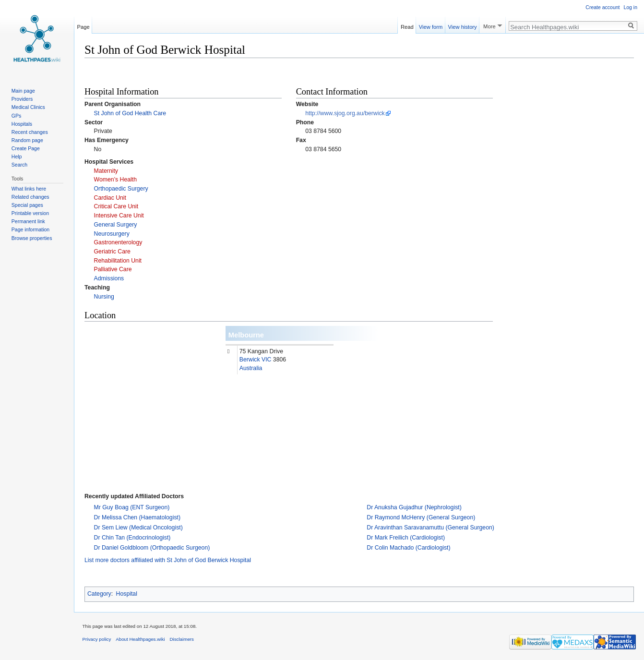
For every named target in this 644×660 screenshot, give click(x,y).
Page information (30, 229)
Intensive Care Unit (119, 216)
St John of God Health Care (130, 113)
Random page (27, 140)
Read (407, 25)
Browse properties (32, 238)
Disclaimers (182, 639)
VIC (266, 360)
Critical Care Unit (116, 206)
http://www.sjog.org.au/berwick (345, 113)
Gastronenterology (118, 242)
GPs (16, 116)
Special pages (27, 205)
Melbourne (246, 335)
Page (83, 25)
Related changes (30, 197)
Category (99, 594)
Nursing (104, 297)
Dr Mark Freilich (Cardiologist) (406, 538)
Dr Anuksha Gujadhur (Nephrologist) (414, 507)
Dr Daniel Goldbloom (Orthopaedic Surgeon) (152, 548)
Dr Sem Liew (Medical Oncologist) (138, 528)
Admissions (109, 278)
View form (431, 25)
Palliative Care (113, 269)
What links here (29, 189)
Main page (23, 91)
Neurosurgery (112, 234)
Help (17, 156)
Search (19, 165)
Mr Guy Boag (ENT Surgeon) (132, 507)
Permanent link (28, 221)
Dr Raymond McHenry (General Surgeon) (421, 517)
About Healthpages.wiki (140, 639)
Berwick (250, 360)
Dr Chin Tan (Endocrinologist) (132, 538)
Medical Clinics (28, 107)
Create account (602, 7)
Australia (251, 368)
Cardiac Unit (110, 198)
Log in (630, 7)
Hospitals (22, 124)
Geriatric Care (112, 252)
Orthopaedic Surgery (121, 189)
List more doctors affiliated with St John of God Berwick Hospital (168, 560)
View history (463, 25)
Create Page (26, 148)
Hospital (127, 594)
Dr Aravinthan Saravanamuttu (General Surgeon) (430, 528)
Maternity (106, 171)
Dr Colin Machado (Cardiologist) (408, 548)
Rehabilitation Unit (118, 261)
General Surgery (116, 225)
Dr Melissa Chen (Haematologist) (137, 517)
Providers (22, 99)
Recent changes (30, 132)
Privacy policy (97, 639)
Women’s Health (115, 180)
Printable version (30, 213)
